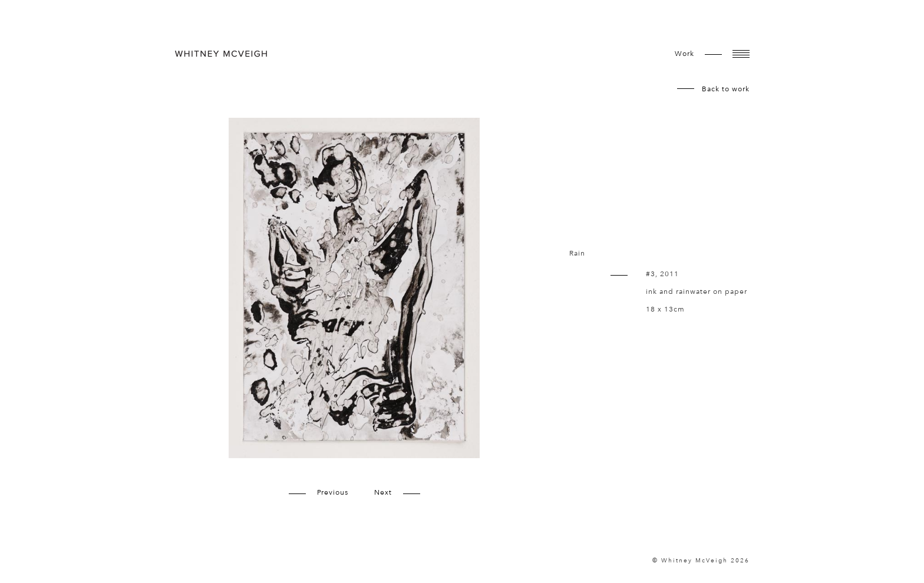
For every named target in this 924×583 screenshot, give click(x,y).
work (684, 54)
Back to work (726, 89)
